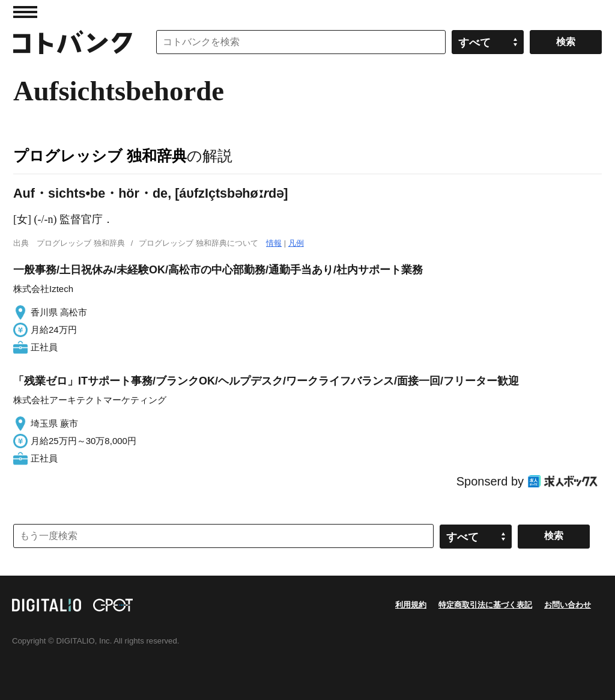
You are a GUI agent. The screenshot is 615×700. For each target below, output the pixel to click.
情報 (274, 243)
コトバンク (73, 42)
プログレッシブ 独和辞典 (100, 156)
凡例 (296, 243)
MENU (25, 12)
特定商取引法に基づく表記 (485, 605)
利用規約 (411, 605)
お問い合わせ (568, 605)
